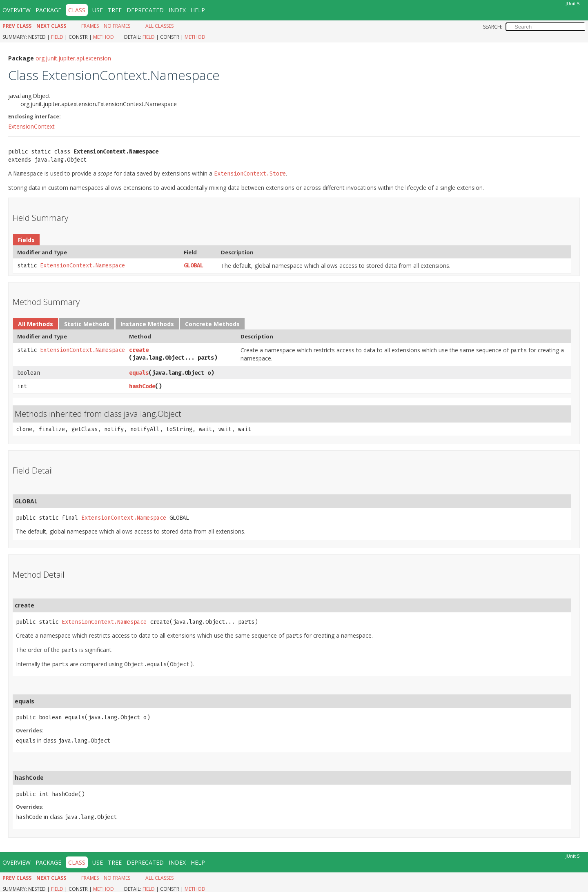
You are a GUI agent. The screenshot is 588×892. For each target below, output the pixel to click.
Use (98, 10)
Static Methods (87, 324)
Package (48, 10)
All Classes (159, 26)
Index (177, 10)
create (139, 350)
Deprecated (145, 10)
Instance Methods (147, 324)
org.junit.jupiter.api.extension (73, 58)
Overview (17, 10)
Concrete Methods (212, 324)
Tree (115, 10)
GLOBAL (194, 266)
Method (104, 37)
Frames (90, 26)
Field (57, 37)
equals (139, 373)
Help (198, 10)
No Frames (117, 26)
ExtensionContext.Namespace (82, 266)
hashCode (142, 386)
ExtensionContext (31, 126)
